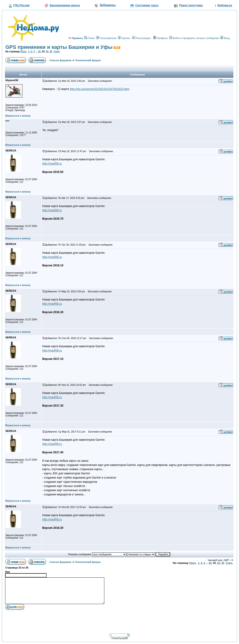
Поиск (89, 38)
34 (47, 52)
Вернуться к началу (18, 116)
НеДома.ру (225, 5)
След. (57, 52)
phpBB (125, 638)
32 (39, 52)
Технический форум (88, 60)
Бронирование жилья (65, 5)
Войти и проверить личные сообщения (194, 38)
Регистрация (141, 38)
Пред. (24, 52)
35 (51, 52)
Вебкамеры (108, 5)
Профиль (161, 38)
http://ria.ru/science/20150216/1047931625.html (99, 89)
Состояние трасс (147, 5)
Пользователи (106, 38)
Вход (225, 38)
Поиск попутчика (191, 5)
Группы (124, 38)
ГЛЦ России (21, 5)
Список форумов (60, 60)
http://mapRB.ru (52, 164)
